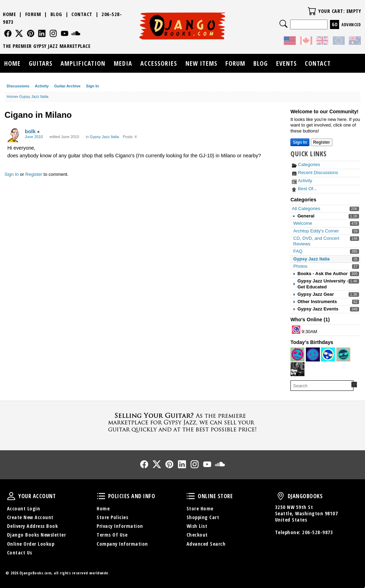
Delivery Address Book (33, 526)
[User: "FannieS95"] (297, 354)
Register (34, 174)
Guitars (41, 63)
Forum (33, 14)
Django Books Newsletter (37, 535)
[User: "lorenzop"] (296, 330)
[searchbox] (322, 386)
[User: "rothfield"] (328, 354)
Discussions (18, 86)
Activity (42, 86)
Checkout (197, 535)
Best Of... (304, 189)
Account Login (24, 508)
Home (9, 14)
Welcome (303, 223)
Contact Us (20, 553)
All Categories (306, 209)
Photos (300, 266)
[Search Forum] (354, 385)
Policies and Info (101, 496)
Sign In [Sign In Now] (300, 142)
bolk (30, 131)
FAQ (298, 251)
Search (283, 24)
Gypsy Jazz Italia (311, 259)
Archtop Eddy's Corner (316, 231)
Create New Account (30, 517)
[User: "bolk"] (14, 135)
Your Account (11, 496)
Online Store (191, 496)
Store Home (200, 508)
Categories (306, 164)
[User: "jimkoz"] (297, 369)
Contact (82, 14)
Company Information (122, 544)
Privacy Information (120, 526)
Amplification (83, 63)
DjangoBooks (281, 496)
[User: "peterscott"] (343, 354)
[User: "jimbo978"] (313, 354)
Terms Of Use (112, 535)
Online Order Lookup (31, 544)
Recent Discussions (315, 173)
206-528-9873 (317, 532)
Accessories (159, 63)
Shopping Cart (203, 517)
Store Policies (112, 517)
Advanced (351, 25)
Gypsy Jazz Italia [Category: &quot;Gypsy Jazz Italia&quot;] (104, 137)
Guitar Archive (67, 86)
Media (123, 63)
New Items (201, 63)
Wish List (197, 526)
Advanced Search (206, 544)
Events (286, 63)
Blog (56, 14)
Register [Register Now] (322, 142)
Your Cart (312, 11)
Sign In (93, 86)
